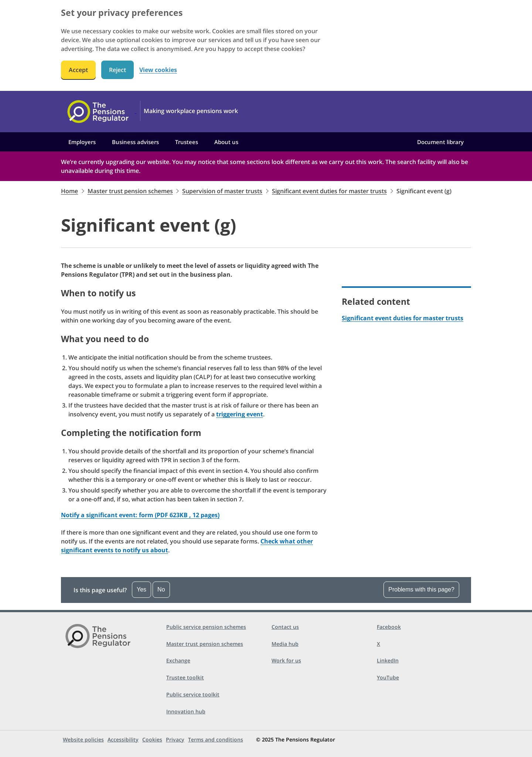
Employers (82, 142)
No (161, 589)
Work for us (286, 660)
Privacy (175, 739)
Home (69, 191)
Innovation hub (186, 711)
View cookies (158, 70)
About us (226, 142)
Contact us (285, 627)
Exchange (178, 660)
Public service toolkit (193, 694)
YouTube (388, 677)
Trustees (187, 142)
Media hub (285, 644)
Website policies (83, 739)
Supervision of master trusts (222, 191)
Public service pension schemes (206, 627)
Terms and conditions (216, 739)
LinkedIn (388, 660)
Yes (141, 589)
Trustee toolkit (185, 677)
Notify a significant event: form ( (140, 515)
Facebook (389, 627)
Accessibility (123, 739)
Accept (78, 70)
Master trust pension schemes (130, 191)
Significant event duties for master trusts (329, 191)
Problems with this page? (421, 589)
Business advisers (135, 142)
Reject (117, 70)
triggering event (240, 414)
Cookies (152, 739)
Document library (440, 142)
